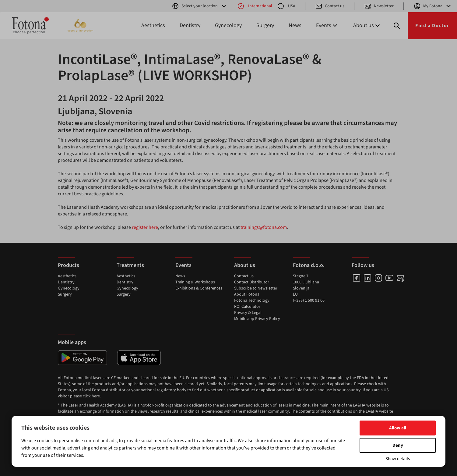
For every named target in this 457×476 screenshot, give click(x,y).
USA (286, 6)
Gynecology (228, 25)
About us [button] (367, 25)
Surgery (265, 25)
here (96, 396)
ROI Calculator (247, 307)
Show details (398, 459)
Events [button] (327, 25)
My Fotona (433, 6)
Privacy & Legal (248, 313)
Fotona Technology (252, 300)
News (295, 25)
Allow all (398, 428)
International (255, 6)
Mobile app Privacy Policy (257, 319)
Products (69, 265)
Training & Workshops (195, 282)
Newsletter (379, 6)
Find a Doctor (432, 26)
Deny (398, 445)
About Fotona (247, 294)
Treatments (130, 265)
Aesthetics (153, 25)
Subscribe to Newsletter (256, 288)
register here (145, 227)
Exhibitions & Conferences (199, 288)
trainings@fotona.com (264, 227)
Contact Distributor (252, 282)
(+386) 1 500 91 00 (309, 300)
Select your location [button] (200, 6)
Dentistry (190, 25)
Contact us (330, 6)
